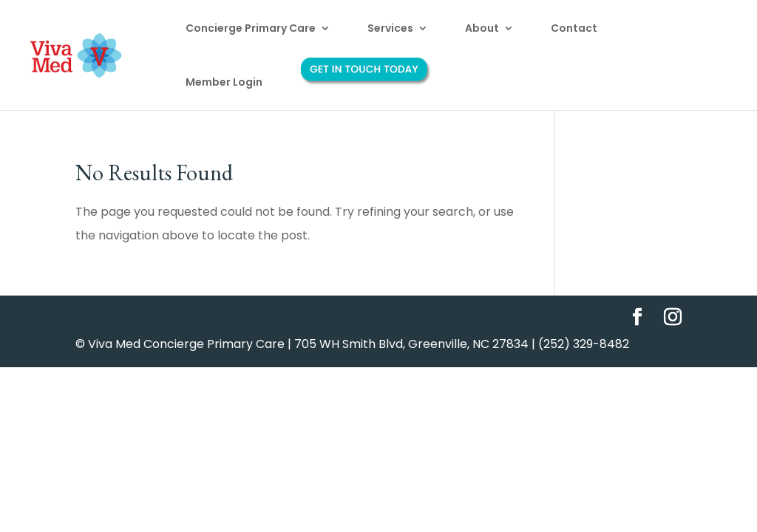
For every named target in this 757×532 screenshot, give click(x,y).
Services (390, 29)
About (482, 29)
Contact (574, 29)
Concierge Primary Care (251, 29)
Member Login (224, 83)
